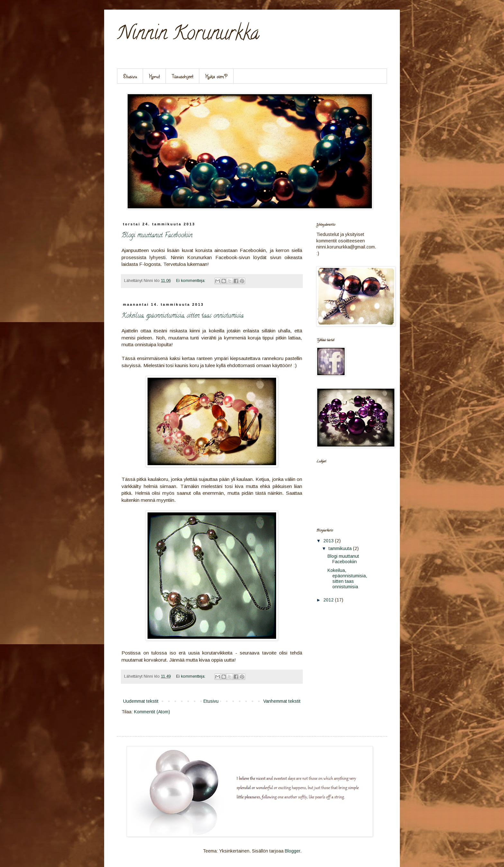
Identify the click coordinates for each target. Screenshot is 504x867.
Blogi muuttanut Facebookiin (157, 236)
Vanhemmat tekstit (282, 701)
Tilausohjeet (183, 76)
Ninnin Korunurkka (188, 35)
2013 (329, 541)
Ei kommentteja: (191, 281)
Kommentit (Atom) (152, 712)
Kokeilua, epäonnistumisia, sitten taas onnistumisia (183, 316)
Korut (154, 76)
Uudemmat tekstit (141, 701)
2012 (329, 600)
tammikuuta (341, 548)
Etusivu (130, 76)
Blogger (292, 851)
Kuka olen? (216, 76)
